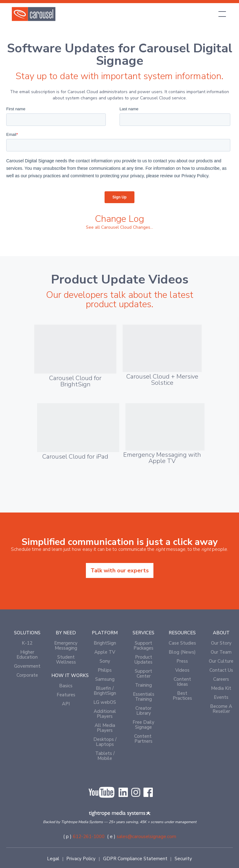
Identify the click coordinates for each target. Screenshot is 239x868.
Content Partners (143, 739)
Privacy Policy (81, 859)
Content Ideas (182, 682)
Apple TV (105, 652)
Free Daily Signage (143, 725)
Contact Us (221, 670)
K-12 (27, 643)
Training (143, 685)
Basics (66, 686)
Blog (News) (182, 652)
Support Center (143, 674)
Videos (182, 670)
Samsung (105, 679)
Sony (105, 661)
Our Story (221, 643)
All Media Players (105, 728)
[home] (34, 14)
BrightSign (105, 643)
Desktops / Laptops (105, 742)
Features (66, 695)
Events (221, 697)
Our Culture (221, 661)
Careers (221, 679)
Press (182, 661)
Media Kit (221, 688)
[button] (221, 14)
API (66, 704)
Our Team (221, 652)
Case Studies (182, 643)
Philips (105, 670)
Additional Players (105, 714)
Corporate (27, 675)
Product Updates (143, 660)
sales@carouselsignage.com (146, 837)
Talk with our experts (120, 570)
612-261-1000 (89, 837)
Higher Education (27, 655)
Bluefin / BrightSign (105, 691)
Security (183, 859)
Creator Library (143, 711)
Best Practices (182, 696)
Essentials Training (144, 697)
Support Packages (143, 646)
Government (27, 666)
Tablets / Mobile (105, 756)
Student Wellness (66, 660)
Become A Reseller (221, 709)
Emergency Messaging (66, 646)
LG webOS (105, 702)
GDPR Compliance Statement (135, 859)
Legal (53, 859)
